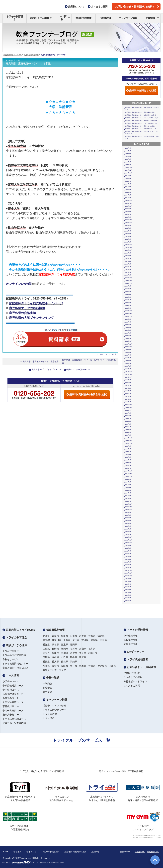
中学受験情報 (131, 636)
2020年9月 (128, 286)
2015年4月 (128, 460)
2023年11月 (129, 203)
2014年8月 (128, 482)
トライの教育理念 (15, 18)
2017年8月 (128, 383)
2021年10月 (129, 250)
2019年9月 (128, 319)
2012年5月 (128, 557)
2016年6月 (128, 421)
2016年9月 (128, 413)
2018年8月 (128, 352)
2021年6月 (128, 261)
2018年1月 (128, 369)
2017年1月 (128, 402)
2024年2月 (128, 195)
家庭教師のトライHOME (13, 55)
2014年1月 (128, 501)
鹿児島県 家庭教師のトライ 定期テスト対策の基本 (141, 121)
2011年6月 (128, 587)
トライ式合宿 (50, 714)
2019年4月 (128, 330)
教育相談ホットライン (135, 681)
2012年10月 (129, 543)
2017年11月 (129, 374)
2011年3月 (128, 595)
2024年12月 (129, 168)
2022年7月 (128, 231)
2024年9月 (128, 176)
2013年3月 (128, 529)
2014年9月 (128, 479)
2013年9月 (128, 512)
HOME (5, 852)
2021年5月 (128, 264)
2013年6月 (128, 521)
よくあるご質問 (132, 686)
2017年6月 (128, 388)
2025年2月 (128, 162)
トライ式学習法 (11, 651)
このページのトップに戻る (108, 354)
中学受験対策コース (13, 686)
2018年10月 (129, 347)
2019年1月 (128, 339)
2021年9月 (128, 253)
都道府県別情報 (84, 18)
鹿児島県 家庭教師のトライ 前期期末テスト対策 (141, 115)
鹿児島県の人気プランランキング (31, 318)
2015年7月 (128, 452)
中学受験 (47, 684)
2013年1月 (128, 535)
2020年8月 (128, 289)
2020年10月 (129, 283)
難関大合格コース (12, 715)
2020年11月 (129, 281)
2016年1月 (128, 435)
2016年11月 (129, 408)
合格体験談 (105, 18)
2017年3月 (128, 396)
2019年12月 (129, 311)
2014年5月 (128, 490)
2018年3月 (128, 363)
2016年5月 (128, 424)
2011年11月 (129, 573)
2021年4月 (128, 267)
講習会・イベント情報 (54, 706)
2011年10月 (129, 576)
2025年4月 (128, 157)
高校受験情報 (131, 640)
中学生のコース (11, 690)
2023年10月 (129, 206)
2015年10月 (129, 444)
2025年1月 (128, 165)
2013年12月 (129, 504)
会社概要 (17, 852)
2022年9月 (128, 225)
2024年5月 (128, 187)
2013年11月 (129, 507)
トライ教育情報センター (15, 664)
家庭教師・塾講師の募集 (75, 852)
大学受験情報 (131, 644)
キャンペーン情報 (128, 18)
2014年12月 (129, 471)
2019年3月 (128, 333)
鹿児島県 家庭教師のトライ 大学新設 (28, 64)
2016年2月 (128, 432)
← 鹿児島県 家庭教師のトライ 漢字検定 (39, 362)
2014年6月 (128, 488)
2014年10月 (129, 477)
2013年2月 (128, 532)
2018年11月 (129, 344)
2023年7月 (128, 214)
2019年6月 (128, 325)
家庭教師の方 (153, 852)
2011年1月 (128, 601)
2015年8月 (128, 449)
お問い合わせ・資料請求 (140, 667)
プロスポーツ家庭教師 (14, 723)
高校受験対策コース (13, 694)
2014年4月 (128, 493)
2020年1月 (128, 308)
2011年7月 (128, 584)
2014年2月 (128, 499)
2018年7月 (128, 355)
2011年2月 (128, 598)
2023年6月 (128, 217)
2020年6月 (128, 294)
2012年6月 (128, 554)
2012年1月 (128, 568)
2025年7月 (128, 148)
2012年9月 (128, 546)
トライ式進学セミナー (54, 710)
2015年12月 (129, 438)
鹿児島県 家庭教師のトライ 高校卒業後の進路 (140, 112)
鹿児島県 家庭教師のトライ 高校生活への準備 (140, 126)
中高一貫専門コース (13, 711)
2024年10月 (129, 173)
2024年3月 (128, 192)
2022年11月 (129, 220)
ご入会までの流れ (133, 677)
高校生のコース (11, 698)
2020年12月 (129, 278)
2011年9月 (128, 579)
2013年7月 (128, 518)
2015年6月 (128, 455)
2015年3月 (128, 463)
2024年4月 (128, 190)
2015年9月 (128, 446)
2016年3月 (128, 430)
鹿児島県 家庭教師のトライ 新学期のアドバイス (141, 129)
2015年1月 (128, 468)
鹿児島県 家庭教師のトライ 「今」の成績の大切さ (141, 123)
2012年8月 (128, 548)
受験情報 (152, 18)
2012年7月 (128, 551)
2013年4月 (128, 526)
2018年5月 (128, 361)
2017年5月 (128, 391)
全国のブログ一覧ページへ (78, 370)
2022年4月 (128, 239)
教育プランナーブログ (54, 670)
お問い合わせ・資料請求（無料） (137, 7)
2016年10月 (129, 410)
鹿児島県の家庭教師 (31, 55)
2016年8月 (128, 416)
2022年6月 (128, 234)
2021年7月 (128, 259)
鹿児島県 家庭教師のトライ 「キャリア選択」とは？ (142, 118)
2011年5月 (128, 590)
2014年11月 (129, 474)
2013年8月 (128, 515)
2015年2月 (128, 466)
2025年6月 (128, 151)
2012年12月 (129, 537)
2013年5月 (128, 523)
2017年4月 (128, 394)
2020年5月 (128, 297)
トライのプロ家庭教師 (14, 655)
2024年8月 (128, 179)
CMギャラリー (134, 652)
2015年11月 (129, 441)
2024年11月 (129, 170)
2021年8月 (128, 256)
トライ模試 (49, 718)
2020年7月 (128, 292)
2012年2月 (128, 565)
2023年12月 (129, 201)
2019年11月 (129, 314)
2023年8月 (128, 212)
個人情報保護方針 (51, 852)
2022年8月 (128, 228)
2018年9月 (128, 350)
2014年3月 (128, 496)
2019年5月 (128, 328)
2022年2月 (128, 242)
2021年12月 (129, 245)
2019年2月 (128, 336)
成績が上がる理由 (41, 18)
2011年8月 (128, 581)
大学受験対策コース (13, 702)
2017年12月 (129, 372)
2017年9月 (128, 380)
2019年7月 (128, 322)
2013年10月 (129, 510)
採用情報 (95, 852)
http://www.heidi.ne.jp (55, 862)
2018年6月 (128, 358)
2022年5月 (128, 237)
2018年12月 (129, 341)
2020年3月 (128, 303)
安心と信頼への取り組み (15, 668)
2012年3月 (128, 562)
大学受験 (47, 692)
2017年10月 (129, 377)
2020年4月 (128, 300)
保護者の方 (140, 852)
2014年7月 (128, 485)
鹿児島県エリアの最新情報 (27, 308)
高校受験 (47, 688)
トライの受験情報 (136, 630)
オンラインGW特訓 (19, 284)
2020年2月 (128, 305)
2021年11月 (129, 248)
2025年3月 (128, 159)
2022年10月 (129, 223)
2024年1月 (128, 198)
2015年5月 (128, 457)
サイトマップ (32, 852)
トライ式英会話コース (14, 719)
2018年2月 (128, 366)
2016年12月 (129, 405)
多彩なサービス (11, 659)
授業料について (132, 673)
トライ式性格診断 (136, 659)
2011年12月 (129, 570)
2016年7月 (128, 419)
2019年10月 (129, 316)
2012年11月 (129, 540)
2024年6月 (128, 184)
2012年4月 (128, 559)
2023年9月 (128, 209)
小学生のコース (11, 681)
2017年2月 (128, 399)
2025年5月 (128, 154)
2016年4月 (128, 427)
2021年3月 (128, 270)
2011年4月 (128, 592)
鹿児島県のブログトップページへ (47, 370)
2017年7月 (128, 385)
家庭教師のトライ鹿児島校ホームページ (36, 303)
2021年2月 (128, 272)
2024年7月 (128, 181)
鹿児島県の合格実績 (22, 313)
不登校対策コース (12, 706)
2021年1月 (128, 275)
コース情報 (64, 18)
